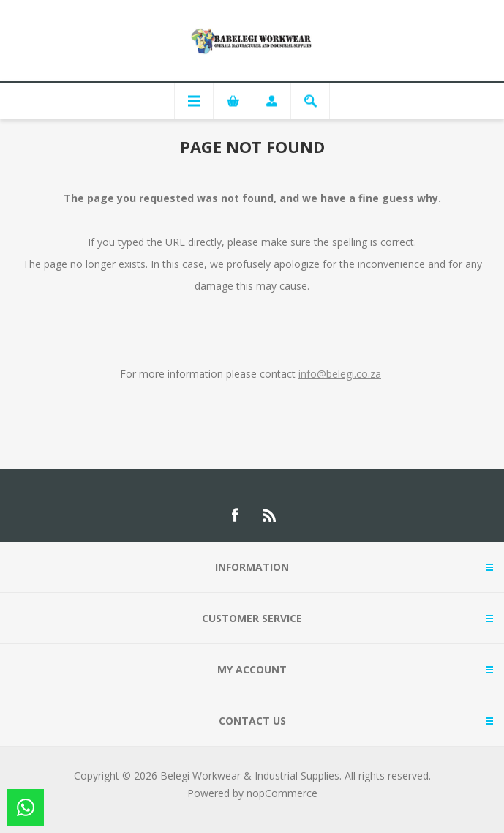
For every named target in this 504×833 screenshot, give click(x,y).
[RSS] (270, 515)
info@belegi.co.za (340, 374)
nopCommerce (282, 793)
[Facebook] (235, 515)
